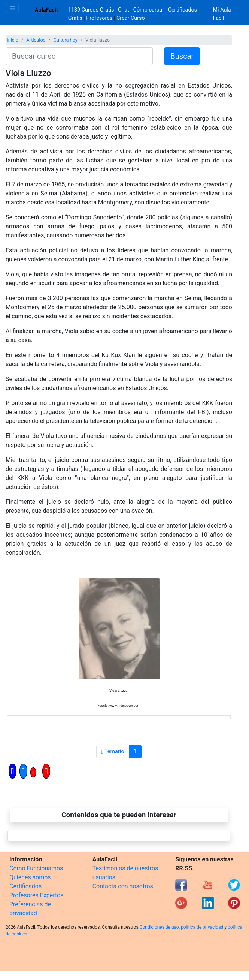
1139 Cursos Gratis (92, 10)
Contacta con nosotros (123, 886)
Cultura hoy (66, 40)
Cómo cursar (149, 10)
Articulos (36, 40)
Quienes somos (30, 877)
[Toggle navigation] (12, 8)
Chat (124, 10)
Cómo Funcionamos (36, 868)
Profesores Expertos (36, 895)
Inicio (13, 40)
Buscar (182, 56)
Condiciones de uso (159, 927)
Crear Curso (131, 18)
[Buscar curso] (79, 56)
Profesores (99, 18)
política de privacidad (202, 927)
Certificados (25, 886)
